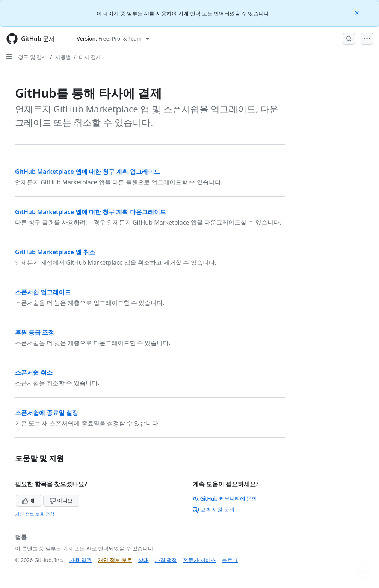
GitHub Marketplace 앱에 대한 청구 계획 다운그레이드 (91, 212)
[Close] (358, 12)
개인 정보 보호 (115, 560)
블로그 (230, 560)
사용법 (63, 57)
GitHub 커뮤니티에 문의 (225, 498)
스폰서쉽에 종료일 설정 (47, 413)
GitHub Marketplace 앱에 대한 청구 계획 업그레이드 (88, 172)
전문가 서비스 (199, 560)
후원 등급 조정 (35, 332)
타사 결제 (90, 57)
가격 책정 (166, 560)
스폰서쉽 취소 (34, 372)
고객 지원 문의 (214, 509)
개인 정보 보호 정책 (35, 514)
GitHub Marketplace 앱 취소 (55, 252)
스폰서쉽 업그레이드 (43, 292)
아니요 (61, 500)
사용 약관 (81, 560)
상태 (143, 560)
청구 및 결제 (32, 57)
